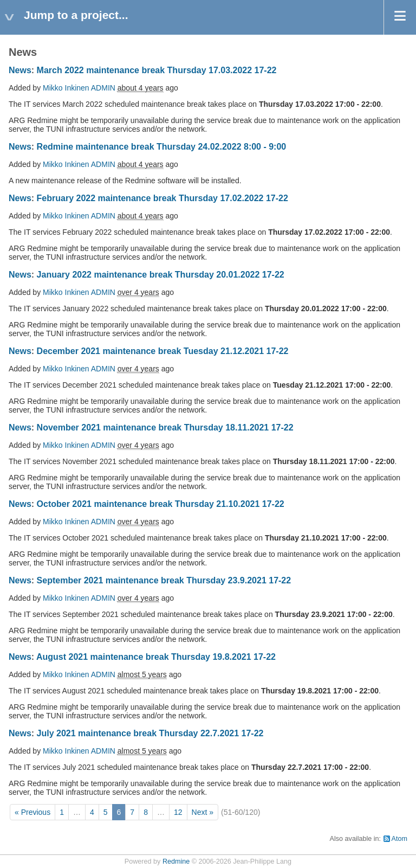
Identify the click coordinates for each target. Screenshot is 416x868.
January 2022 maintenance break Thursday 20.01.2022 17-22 (161, 275)
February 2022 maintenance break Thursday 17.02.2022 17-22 (162, 198)
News (20, 70)
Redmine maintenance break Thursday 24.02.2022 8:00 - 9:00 (162, 147)
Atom (399, 839)
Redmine (176, 861)
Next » (203, 812)
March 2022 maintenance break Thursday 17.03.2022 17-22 (157, 70)
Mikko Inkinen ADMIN (79, 88)
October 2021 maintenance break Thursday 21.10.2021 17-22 (161, 504)
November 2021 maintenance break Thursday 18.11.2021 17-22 (165, 427)
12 (178, 812)
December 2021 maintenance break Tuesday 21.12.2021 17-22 (163, 351)
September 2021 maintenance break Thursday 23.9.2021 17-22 (164, 580)
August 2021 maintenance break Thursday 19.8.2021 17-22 (156, 657)
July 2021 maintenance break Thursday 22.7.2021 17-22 (150, 733)
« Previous (32, 812)
